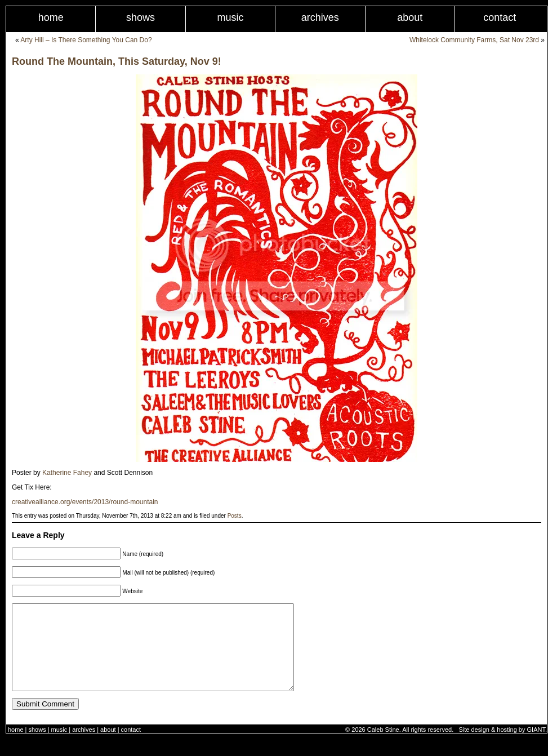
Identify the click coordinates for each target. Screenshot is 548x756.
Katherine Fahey (67, 473)
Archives (320, 17)
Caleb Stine (383, 746)
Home (51, 17)
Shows (141, 17)
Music (230, 17)
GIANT (536, 746)
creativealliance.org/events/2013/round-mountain (85, 502)
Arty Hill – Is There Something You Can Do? (86, 40)
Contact (131, 746)
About (410, 17)
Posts (235, 516)
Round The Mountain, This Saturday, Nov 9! (117, 61)
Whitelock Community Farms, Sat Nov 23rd (474, 40)
